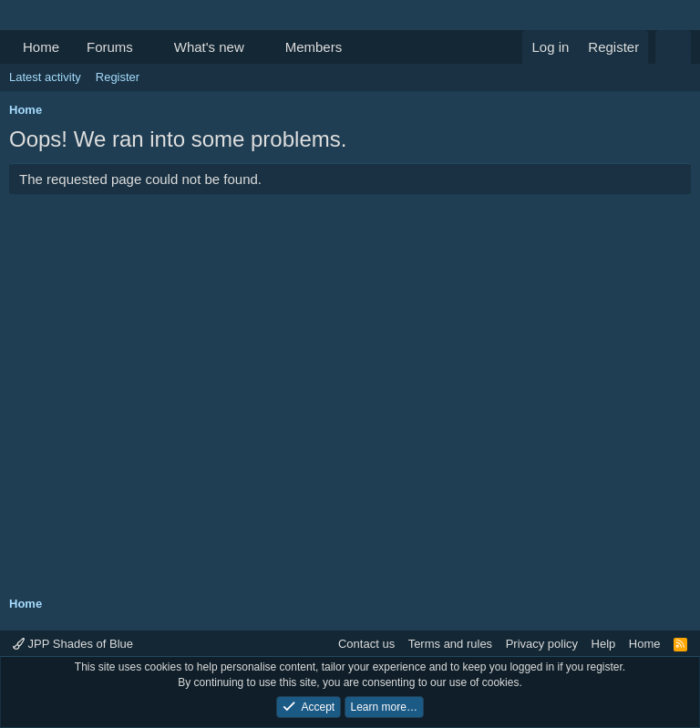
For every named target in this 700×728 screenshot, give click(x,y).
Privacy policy (542, 644)
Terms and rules (450, 644)
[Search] (673, 47)
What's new (209, 47)
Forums (110, 47)
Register (118, 77)
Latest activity (45, 77)
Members (314, 47)
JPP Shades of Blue (73, 644)
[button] (148, 47)
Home (41, 47)
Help (604, 644)
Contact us (366, 644)
